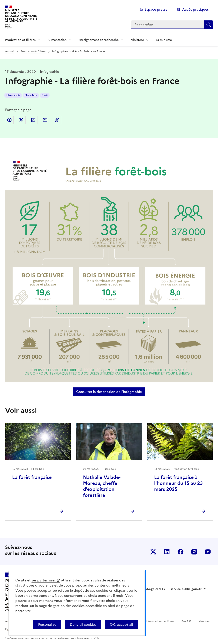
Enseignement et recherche (99, 40)
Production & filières (33, 51)
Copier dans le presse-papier (57, 120)
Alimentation (57, 40)
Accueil (10, 51)
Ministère (137, 40)
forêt (45, 95)
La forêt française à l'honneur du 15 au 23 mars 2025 (178, 483)
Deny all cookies (83, 624)
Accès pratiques (195, 9)
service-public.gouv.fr (186, 589)
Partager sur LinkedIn (33, 120)
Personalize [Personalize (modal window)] (47, 624)
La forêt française (32, 477)
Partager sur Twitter (21, 120)
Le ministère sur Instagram (194, 552)
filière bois (31, 95)
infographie (13, 95)
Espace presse (156, 9)
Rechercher (209, 25)
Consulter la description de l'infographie (111, 392)
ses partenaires (44, 580)
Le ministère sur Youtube (208, 552)
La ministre (164, 40)
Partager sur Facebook (9, 120)
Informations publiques (160, 621)
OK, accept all (121, 624)
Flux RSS (186, 621)
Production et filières (20, 40)
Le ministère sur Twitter (153, 552)
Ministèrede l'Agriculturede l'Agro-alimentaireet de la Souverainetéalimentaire (21, 16)
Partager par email (45, 120)
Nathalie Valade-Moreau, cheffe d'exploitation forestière (102, 486)
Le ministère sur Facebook (181, 552)
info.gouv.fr (153, 589)
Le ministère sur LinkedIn (167, 552)
